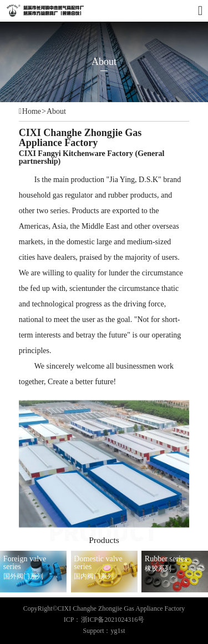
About (56, 112)
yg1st (118, 631)
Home (32, 112)
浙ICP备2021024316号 (113, 620)
